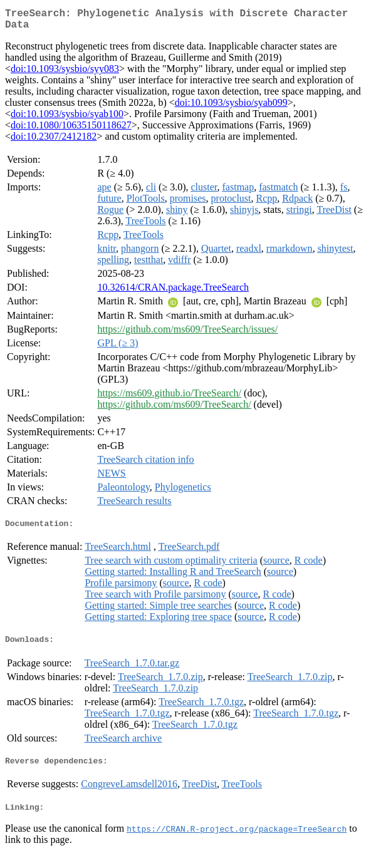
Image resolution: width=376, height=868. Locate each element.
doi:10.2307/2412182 (54, 141)
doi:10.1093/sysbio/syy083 (65, 74)
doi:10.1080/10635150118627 (71, 130)
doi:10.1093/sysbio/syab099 (231, 107)
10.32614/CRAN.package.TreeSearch (173, 292)
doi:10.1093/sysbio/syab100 (67, 119)
